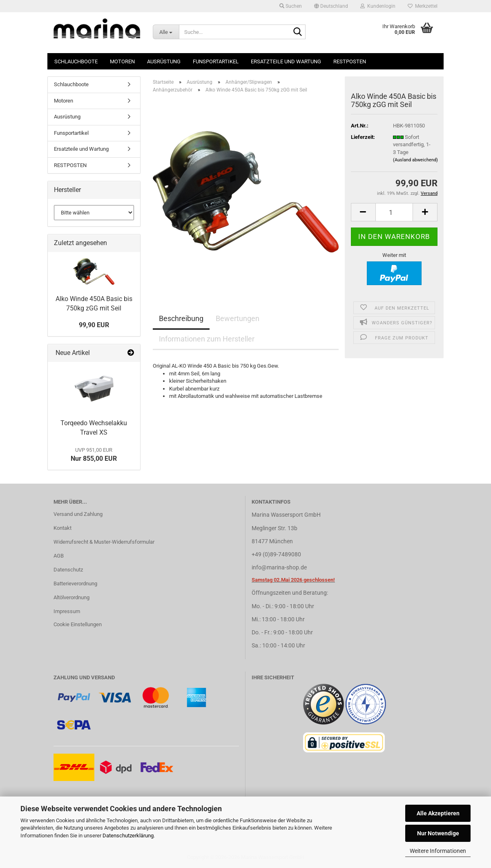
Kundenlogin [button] (378, 6)
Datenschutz (68, 570)
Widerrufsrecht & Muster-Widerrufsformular (104, 542)
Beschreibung (181, 318)
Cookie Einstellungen (78, 624)
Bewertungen (238, 318)
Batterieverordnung (75, 584)
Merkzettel (423, 6)
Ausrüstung (164, 61)
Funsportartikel (216, 61)
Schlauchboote (76, 61)
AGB (59, 556)
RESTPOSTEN (350, 61)
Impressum (67, 611)
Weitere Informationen (438, 851)
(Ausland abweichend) (415, 160)
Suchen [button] (291, 6)
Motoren (122, 61)
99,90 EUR (94, 325)
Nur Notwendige (438, 833)
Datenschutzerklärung (128, 836)
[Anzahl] (394, 212)
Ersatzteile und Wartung (286, 61)
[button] (331, 6)
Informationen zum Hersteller (207, 339)
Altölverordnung (71, 597)
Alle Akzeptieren (438, 813)
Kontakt (62, 528)
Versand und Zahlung (78, 514)
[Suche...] (166, 32)
